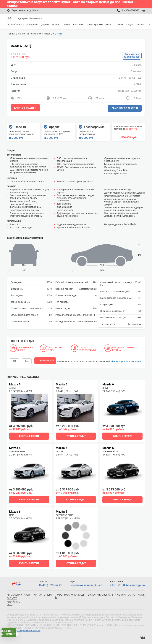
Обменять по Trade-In (125, 108)
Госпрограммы (95, 25)
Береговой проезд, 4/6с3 (25, 10)
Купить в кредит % (25, 108)
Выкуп (109, 25)
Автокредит (33, 25)
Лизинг (67, 25)
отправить (47, 359)
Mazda (47, 34)
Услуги (130, 25)
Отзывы (119, 25)
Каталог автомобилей (29, 34)
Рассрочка (79, 25)
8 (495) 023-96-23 (131, 10)
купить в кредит (29, 433)
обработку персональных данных (125, 359)
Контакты (40, 594)
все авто (12, 598)
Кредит (82, 594)
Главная (11, 34)
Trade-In (56, 25)
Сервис (140, 25)
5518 (60, 34)
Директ (45, 25)
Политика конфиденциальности (24, 630)
